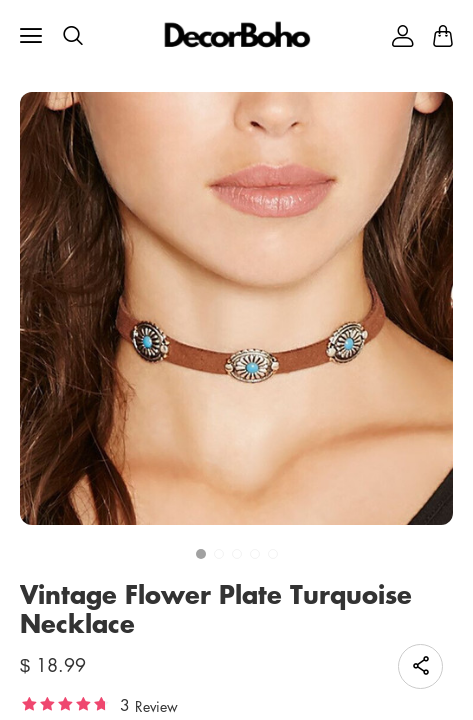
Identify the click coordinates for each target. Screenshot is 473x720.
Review (156, 706)
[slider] (65, 703)
